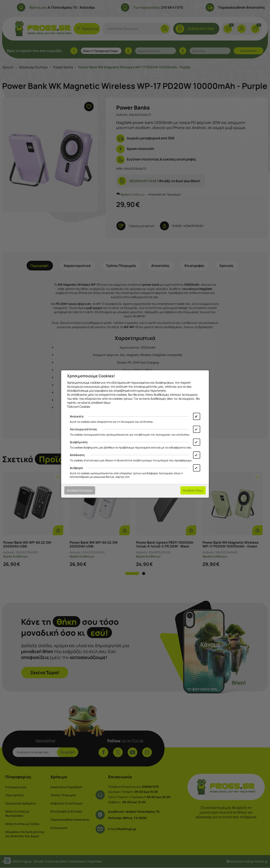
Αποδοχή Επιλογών (80, 490)
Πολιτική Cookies (79, 407)
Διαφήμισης (79, 442)
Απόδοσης (77, 455)
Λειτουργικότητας (83, 429)
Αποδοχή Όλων (193, 490)
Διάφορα (76, 468)
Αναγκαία (77, 416)
